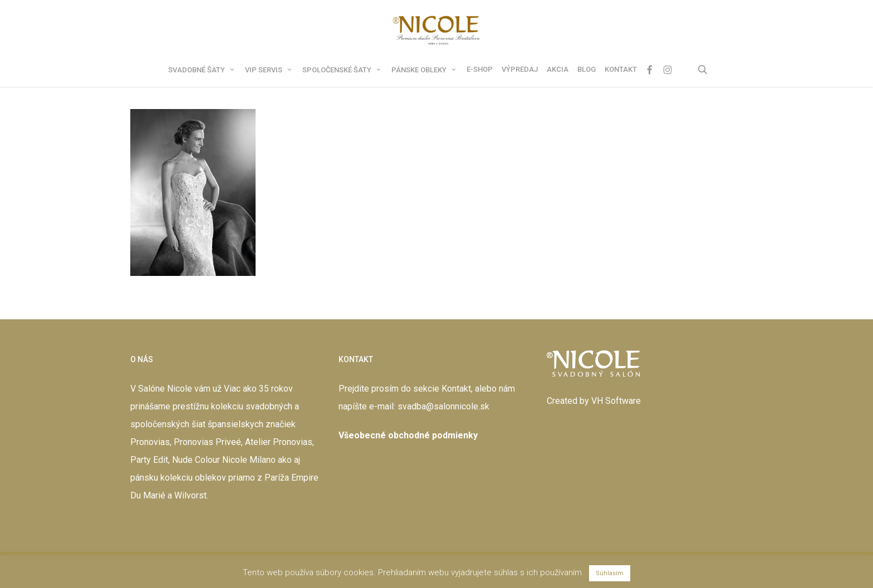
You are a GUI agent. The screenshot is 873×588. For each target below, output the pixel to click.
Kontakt (456, 389)
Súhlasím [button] (610, 573)
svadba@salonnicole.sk (443, 406)
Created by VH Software (594, 401)
